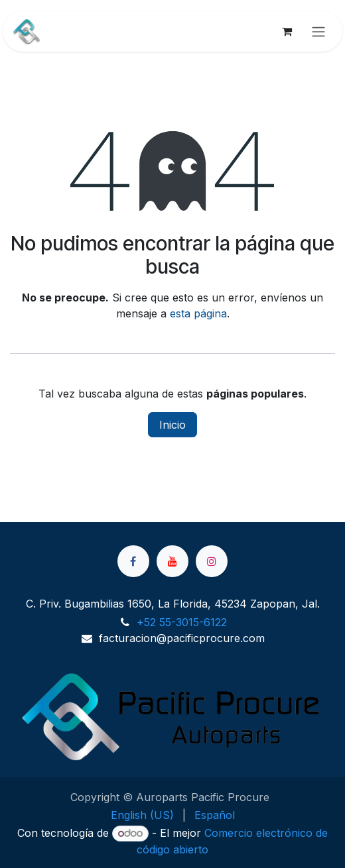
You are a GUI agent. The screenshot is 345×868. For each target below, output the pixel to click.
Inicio (172, 425)
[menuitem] (142, 815)
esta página (198, 313)
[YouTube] (172, 561)
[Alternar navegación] (318, 31)
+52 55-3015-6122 (182, 622)
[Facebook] (133, 561)
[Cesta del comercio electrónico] (287, 31)
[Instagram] (212, 561)
